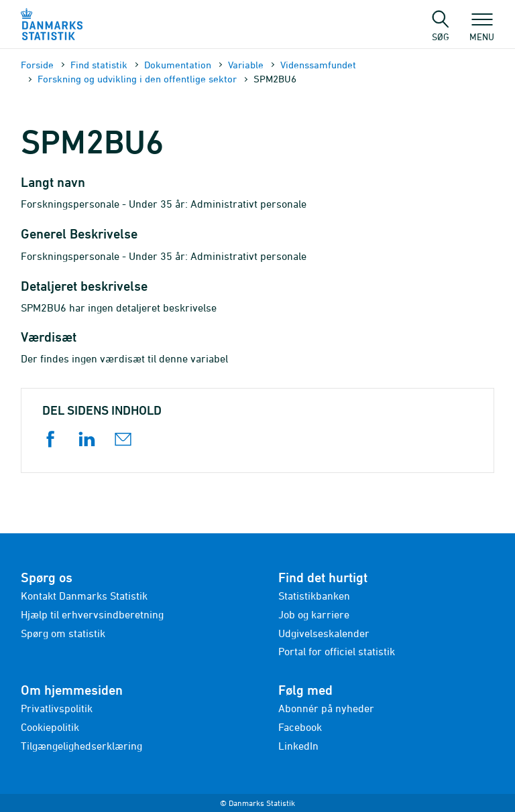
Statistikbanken (314, 596)
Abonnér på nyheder (326, 708)
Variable (246, 65)
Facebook (300, 727)
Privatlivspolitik (57, 708)
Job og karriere (314, 614)
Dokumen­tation (178, 65)
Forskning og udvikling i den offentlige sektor (137, 79)
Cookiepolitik (50, 727)
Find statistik (99, 65)
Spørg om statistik (63, 633)
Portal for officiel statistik (337, 651)
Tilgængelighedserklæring (81, 746)
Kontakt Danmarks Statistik (84, 596)
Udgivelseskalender (324, 633)
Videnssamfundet (318, 65)
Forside (37, 65)
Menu (482, 30)
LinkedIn (298, 746)
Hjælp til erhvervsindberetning (92, 614)
